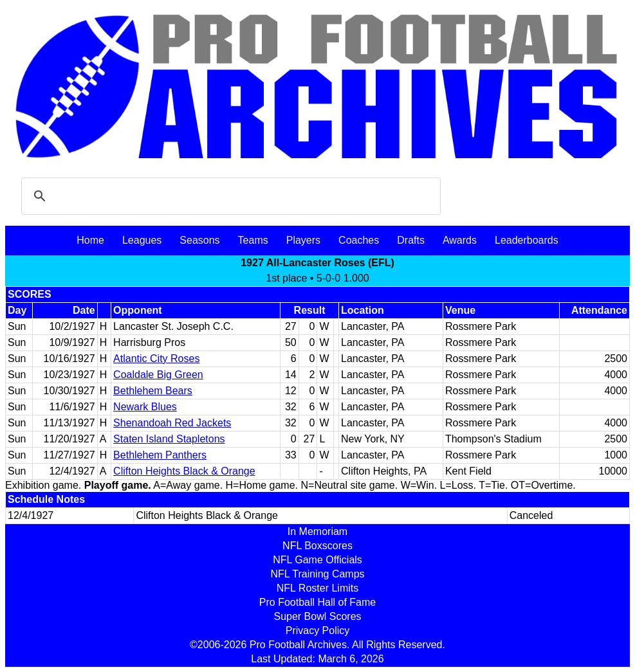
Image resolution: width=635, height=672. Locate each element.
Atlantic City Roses (156, 359)
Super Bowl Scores (317, 616)
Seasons (199, 240)
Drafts (411, 240)
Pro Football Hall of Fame (317, 602)
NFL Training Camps (317, 574)
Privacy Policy (318, 631)
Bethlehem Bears (153, 391)
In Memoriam (317, 531)
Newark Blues (145, 407)
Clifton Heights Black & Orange (184, 471)
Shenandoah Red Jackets (172, 423)
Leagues (142, 240)
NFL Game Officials (317, 560)
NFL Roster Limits (317, 588)
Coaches (359, 240)
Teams (253, 240)
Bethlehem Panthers (160, 455)
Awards (460, 240)
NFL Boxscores (317, 546)
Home (90, 240)
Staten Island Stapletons (169, 439)
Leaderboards (527, 240)
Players (303, 240)
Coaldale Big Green (158, 375)
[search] (229, 196)
